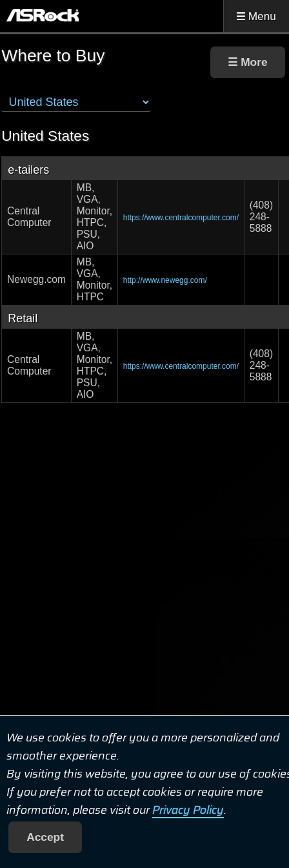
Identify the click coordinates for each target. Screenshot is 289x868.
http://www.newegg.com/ (165, 280)
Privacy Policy (188, 810)
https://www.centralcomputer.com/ (181, 218)
